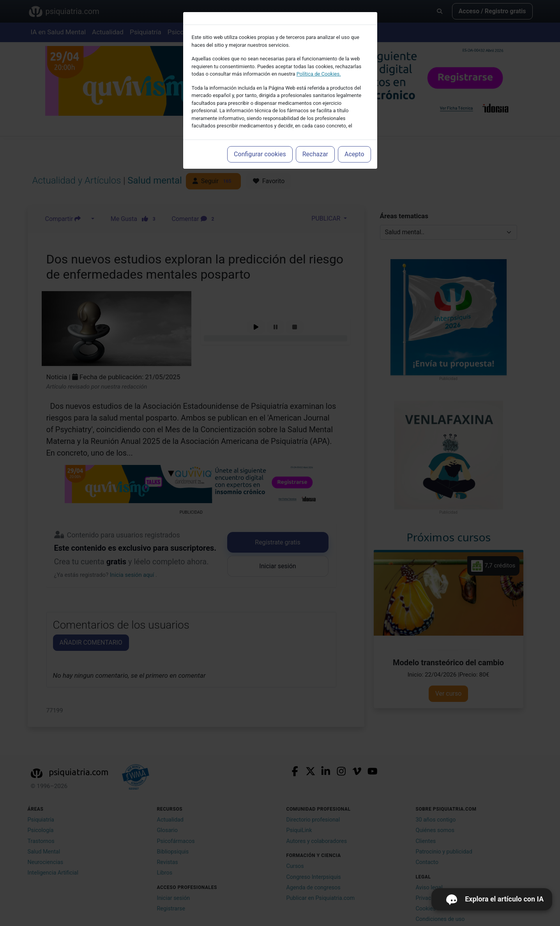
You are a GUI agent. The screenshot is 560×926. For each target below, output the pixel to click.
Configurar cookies (260, 154)
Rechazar (315, 154)
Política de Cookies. (319, 74)
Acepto (354, 154)
